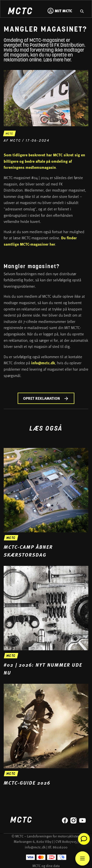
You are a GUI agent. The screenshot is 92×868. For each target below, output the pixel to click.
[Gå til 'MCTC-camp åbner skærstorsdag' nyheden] (46, 503)
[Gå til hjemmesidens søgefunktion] (82, 11)
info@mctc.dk (43, 363)
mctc (9, 134)
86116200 (60, 847)
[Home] (20, 12)
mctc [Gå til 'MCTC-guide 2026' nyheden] (11, 774)
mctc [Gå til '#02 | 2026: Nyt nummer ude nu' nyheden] (11, 656)
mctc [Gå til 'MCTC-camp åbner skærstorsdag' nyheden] (11, 538)
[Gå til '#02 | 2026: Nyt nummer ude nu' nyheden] (46, 621)
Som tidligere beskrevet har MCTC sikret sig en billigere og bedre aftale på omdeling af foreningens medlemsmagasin (44, 161)
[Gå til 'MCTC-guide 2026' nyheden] (46, 735)
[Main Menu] (82, 858)
